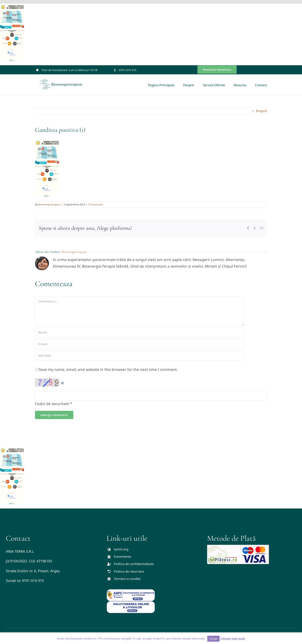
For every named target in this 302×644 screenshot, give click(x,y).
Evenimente (122, 557)
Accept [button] (213, 639)
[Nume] (139, 332)
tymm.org (121, 549)
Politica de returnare (129, 571)
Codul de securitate (52, 404)
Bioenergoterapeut (49, 204)
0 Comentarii (96, 204)
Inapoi (261, 111)
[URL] (139, 356)
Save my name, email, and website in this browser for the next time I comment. (108, 369)
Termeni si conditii (127, 579)
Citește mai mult (233, 638)
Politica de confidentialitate (134, 564)
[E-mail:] (139, 344)
